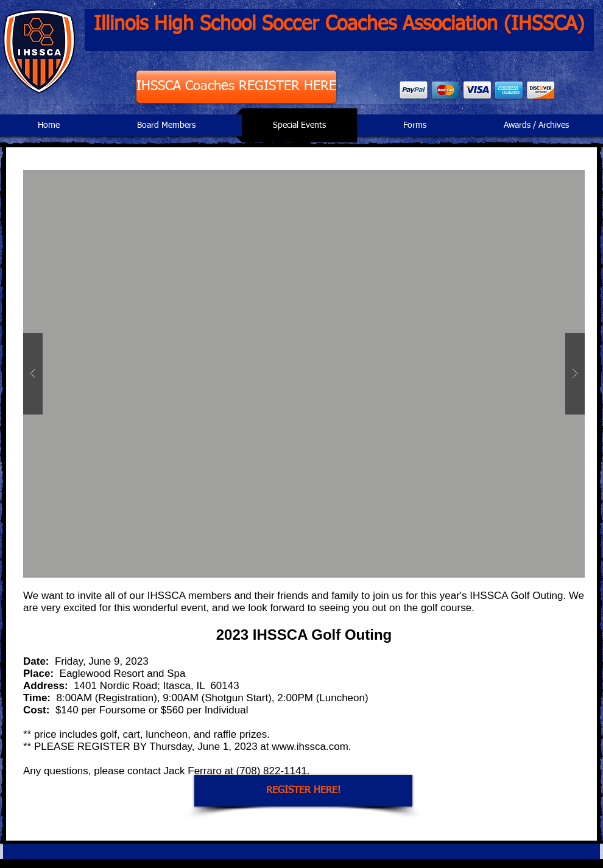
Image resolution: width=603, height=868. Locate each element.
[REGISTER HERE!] (303, 791)
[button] (304, 374)
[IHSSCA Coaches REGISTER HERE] (236, 87)
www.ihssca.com (310, 747)
